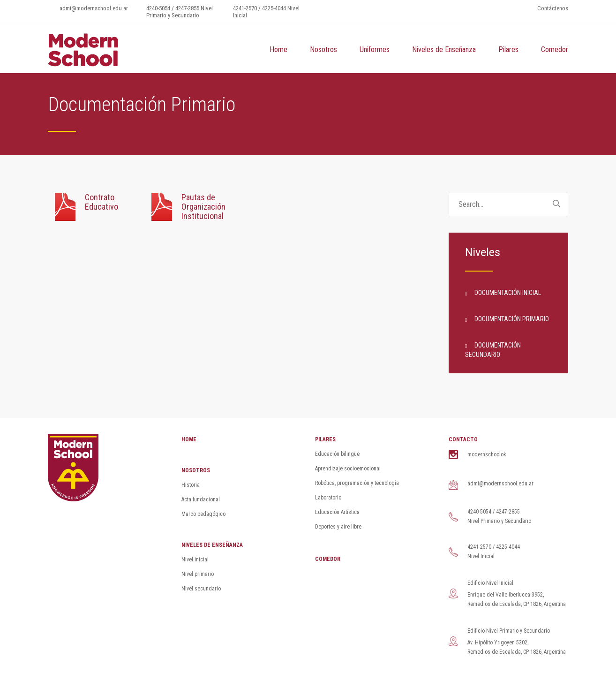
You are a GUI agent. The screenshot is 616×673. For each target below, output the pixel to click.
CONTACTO (463, 439)
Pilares (508, 49)
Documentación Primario (512, 319)
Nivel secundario (201, 589)
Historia (191, 485)
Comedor (555, 49)
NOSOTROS (196, 470)
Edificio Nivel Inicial (490, 583)
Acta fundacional (201, 499)
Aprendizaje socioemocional (348, 469)
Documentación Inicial (508, 293)
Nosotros (323, 49)
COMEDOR (328, 559)
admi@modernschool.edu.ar (94, 8)
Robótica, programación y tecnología (357, 483)
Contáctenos (553, 8)
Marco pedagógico (203, 514)
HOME (189, 439)
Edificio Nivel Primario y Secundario (509, 631)
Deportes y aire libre (338, 527)
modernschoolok (487, 454)
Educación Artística (337, 512)
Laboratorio (328, 498)
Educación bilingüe (337, 454)
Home (278, 49)
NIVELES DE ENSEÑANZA (212, 545)
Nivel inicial (195, 560)
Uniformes (375, 49)
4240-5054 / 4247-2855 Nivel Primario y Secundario (180, 12)
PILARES (325, 439)
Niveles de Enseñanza (444, 49)
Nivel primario (198, 574)
